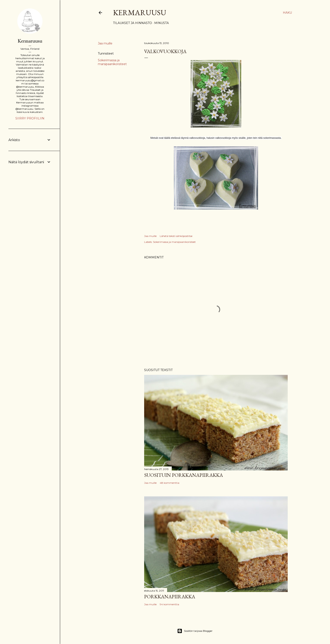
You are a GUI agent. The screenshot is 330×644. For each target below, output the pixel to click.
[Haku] (287, 13)
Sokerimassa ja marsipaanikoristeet (112, 62)
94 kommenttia (169, 604)
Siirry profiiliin (30, 118)
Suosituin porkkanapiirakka (184, 475)
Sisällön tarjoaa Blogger (195, 631)
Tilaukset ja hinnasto (132, 23)
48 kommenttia (170, 483)
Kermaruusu (140, 13)
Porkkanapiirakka (170, 597)
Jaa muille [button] (105, 43)
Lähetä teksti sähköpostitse (176, 236)
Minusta (162, 23)
